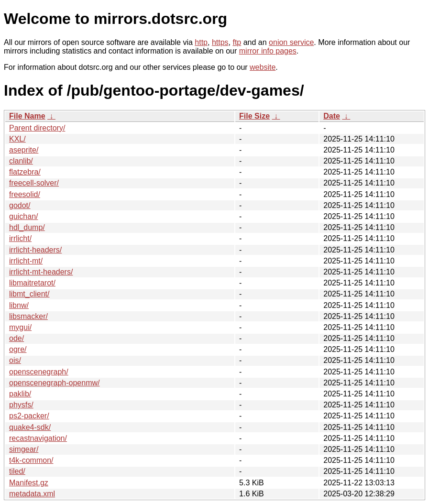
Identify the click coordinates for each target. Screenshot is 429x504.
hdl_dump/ (27, 227)
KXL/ (17, 139)
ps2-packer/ (29, 416)
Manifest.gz (29, 483)
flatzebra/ (25, 172)
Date (332, 116)
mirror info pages (268, 51)
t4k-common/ (31, 460)
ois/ (15, 360)
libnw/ (19, 305)
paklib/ (20, 394)
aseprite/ (24, 150)
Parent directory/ (37, 128)
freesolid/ (25, 194)
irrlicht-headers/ (35, 250)
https (220, 42)
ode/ (16, 338)
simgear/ (24, 449)
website (263, 67)
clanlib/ (21, 161)
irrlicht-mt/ (26, 261)
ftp (237, 42)
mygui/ (20, 327)
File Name (27, 116)
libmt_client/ (29, 294)
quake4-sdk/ (30, 427)
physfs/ (21, 405)
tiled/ (17, 471)
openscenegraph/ (39, 372)
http (201, 42)
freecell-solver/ (34, 183)
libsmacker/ (28, 316)
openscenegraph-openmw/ (54, 383)
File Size (254, 116)
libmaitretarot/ (32, 283)
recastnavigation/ (38, 438)
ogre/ (18, 349)
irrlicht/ (20, 238)
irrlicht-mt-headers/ (41, 272)
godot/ (20, 205)
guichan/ (24, 216)
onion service (291, 42)
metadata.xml (32, 494)
